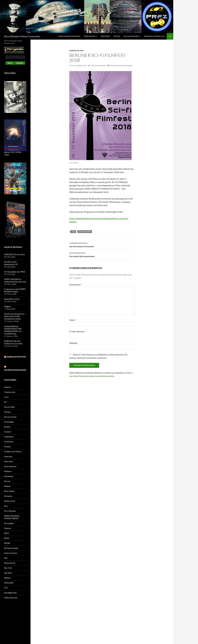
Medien (7, 486)
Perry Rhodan (90, 36)
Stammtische (10, 563)
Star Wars (8, 573)
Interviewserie (10, 466)
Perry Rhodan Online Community (22, 36)
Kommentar (76, 285)
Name (73, 320)
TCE (6, 588)
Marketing (9, 476)
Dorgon (117, 36)
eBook (7, 152)
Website (73, 343)
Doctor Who (9, 407)
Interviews (9, 461)
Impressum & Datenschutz (154, 36)
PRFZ (7, 533)
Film (73, 232)
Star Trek (8, 568)
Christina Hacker (98, 66)
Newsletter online (12, 299)
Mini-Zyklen (9, 491)
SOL (6, 558)
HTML (18, 152)
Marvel (7, 481)
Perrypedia (105, 36)
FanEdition (9, 437)
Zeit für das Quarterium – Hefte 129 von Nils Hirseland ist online (15, 316)
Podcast (8, 528)
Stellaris (8, 578)
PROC (7, 538)
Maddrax (8, 471)
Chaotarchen (10, 392)
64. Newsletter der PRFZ (15, 272)
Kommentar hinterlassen (121, 66)
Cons (6, 397)
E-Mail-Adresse (77, 331)
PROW (7, 543)
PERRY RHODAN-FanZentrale (69, 36)
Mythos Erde (10, 501)
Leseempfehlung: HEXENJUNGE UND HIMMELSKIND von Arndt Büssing (13, 330)
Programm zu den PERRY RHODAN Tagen (15, 290)
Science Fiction (85, 232)
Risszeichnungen (11, 548)
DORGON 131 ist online (14, 254)
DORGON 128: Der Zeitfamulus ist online (13, 342)
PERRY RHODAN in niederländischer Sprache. (15, 280)
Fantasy (7, 447)
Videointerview (11, 598)
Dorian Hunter (10, 417)
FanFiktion (9, 442)
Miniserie (8, 496)
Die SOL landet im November (102, 245)
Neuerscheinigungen (15, 370)
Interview (8, 456)
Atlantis (7, 387)
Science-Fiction (76, 51)
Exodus (7, 427)
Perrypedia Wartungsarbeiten (102, 254)
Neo (6, 506)
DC (6, 402)
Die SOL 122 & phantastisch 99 (11, 263)
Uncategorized (10, 593)
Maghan (8, 306)
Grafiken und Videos (13, 452)
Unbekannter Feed (16, 357)
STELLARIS (9, 583)
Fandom (8, 432)
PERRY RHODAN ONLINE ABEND (12, 517)
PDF (13, 152)
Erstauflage (9, 422)
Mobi (7, 155)
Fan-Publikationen (131, 36)
